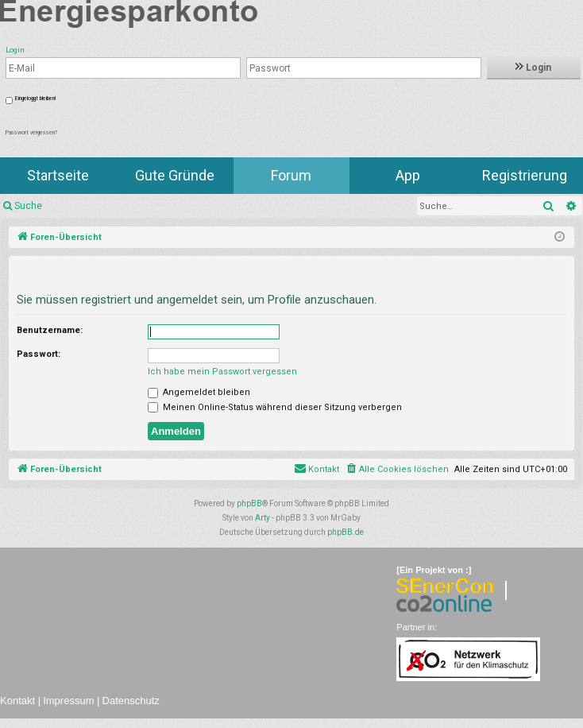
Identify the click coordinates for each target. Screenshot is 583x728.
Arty (263, 518)
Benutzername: (50, 330)
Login (533, 68)
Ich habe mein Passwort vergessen (222, 372)
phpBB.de (346, 532)
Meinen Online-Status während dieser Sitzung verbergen (275, 407)
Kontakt (17, 701)
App (408, 175)
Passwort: (39, 354)
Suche (28, 206)
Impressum (68, 701)
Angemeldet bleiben (199, 392)
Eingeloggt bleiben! (35, 99)
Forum (291, 175)
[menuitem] (397, 470)
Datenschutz (131, 701)
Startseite (58, 175)
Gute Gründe (175, 175)
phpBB (249, 503)
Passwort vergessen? (31, 133)
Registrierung (525, 175)
